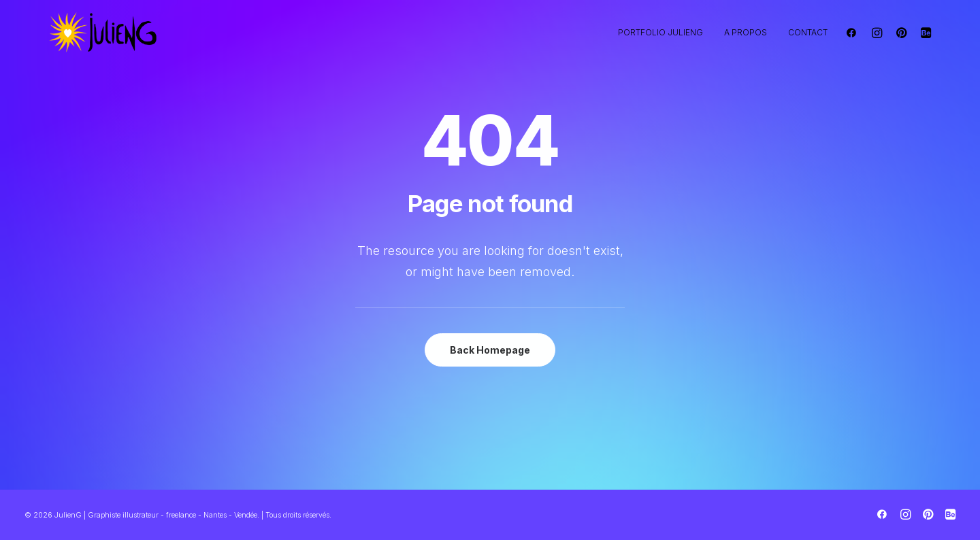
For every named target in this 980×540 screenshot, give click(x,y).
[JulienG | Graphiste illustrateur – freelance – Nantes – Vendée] (103, 33)
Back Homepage (490, 350)
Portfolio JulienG (660, 32)
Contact (808, 32)
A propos (746, 32)
